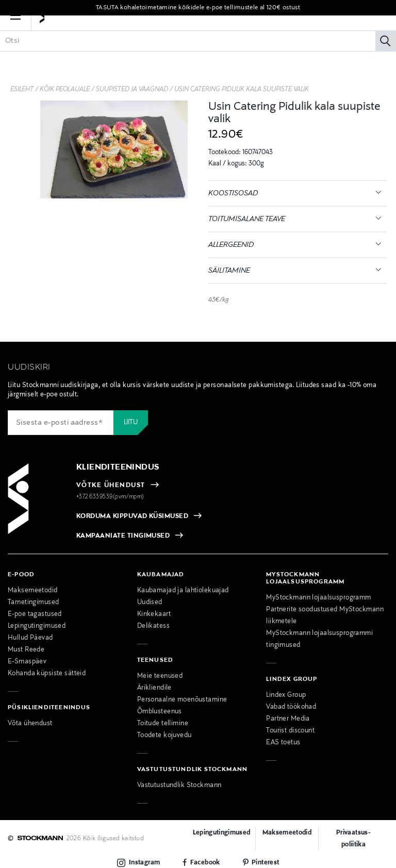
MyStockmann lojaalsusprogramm (318, 598)
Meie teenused (160, 676)
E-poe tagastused (35, 614)
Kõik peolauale (65, 90)
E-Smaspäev (27, 662)
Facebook (205, 863)
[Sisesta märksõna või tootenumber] (198, 56)
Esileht (22, 90)
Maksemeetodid (33, 591)
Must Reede (26, 650)
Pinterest (265, 863)
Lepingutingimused (37, 626)
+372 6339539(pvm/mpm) (110, 497)
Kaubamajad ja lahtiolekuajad (183, 591)
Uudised (150, 603)
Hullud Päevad (30, 638)
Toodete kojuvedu (164, 736)
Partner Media (288, 719)
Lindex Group (286, 695)
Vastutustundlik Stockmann (179, 786)
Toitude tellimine (163, 724)
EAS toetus (283, 743)
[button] (15, 31)
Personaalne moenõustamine (182, 700)
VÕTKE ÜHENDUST (111, 486)
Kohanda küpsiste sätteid (47, 674)
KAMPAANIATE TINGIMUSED (123, 536)
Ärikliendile (154, 688)
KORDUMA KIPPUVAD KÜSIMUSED (132, 516)
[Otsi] (386, 56)
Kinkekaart (154, 614)
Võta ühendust (30, 724)
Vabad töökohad (291, 707)
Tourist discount (290, 731)
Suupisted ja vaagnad (132, 90)
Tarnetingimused (33, 603)
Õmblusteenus (160, 712)
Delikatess (153, 626)
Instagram (144, 863)
